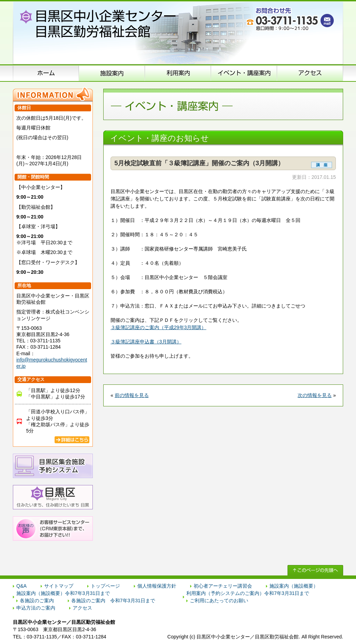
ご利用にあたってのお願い (219, 601)
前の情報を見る (132, 395)
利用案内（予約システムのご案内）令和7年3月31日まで (248, 593)
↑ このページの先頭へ (315, 570)
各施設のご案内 (37, 601)
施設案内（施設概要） (112, 73)
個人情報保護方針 (157, 586)
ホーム (46, 73)
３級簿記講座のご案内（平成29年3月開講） (158, 327)
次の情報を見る (315, 395)
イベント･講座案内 (244, 73)
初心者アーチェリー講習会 (223, 586)
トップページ (105, 586)
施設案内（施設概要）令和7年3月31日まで (63, 593)
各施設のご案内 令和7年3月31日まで (113, 601)
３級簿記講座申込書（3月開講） (146, 342)
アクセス (310, 73)
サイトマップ (59, 586)
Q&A (22, 586)
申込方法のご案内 (178, 73)
